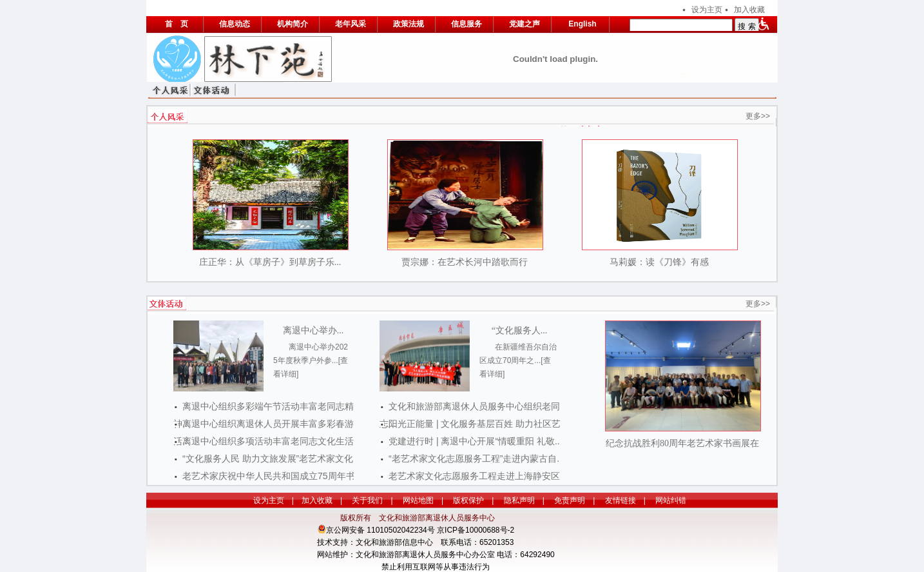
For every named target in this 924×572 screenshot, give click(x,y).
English (582, 24)
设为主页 (707, 10)
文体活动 (215, 89)
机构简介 (293, 24)
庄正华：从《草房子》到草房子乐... (270, 262)
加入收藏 (749, 10)
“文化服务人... (520, 330)
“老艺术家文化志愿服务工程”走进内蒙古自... (476, 459)
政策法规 (409, 24)
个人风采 (172, 89)
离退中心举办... (313, 330)
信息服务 (467, 24)
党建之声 (525, 24)
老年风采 (351, 24)
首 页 (177, 24)
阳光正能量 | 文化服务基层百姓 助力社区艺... (478, 424)
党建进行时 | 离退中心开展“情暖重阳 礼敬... (476, 441)
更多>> (758, 116)
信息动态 (235, 24)
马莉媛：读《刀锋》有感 (659, 262)
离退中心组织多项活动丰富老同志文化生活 (268, 441)
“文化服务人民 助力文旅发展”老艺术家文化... (272, 459)
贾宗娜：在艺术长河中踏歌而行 (465, 262)
